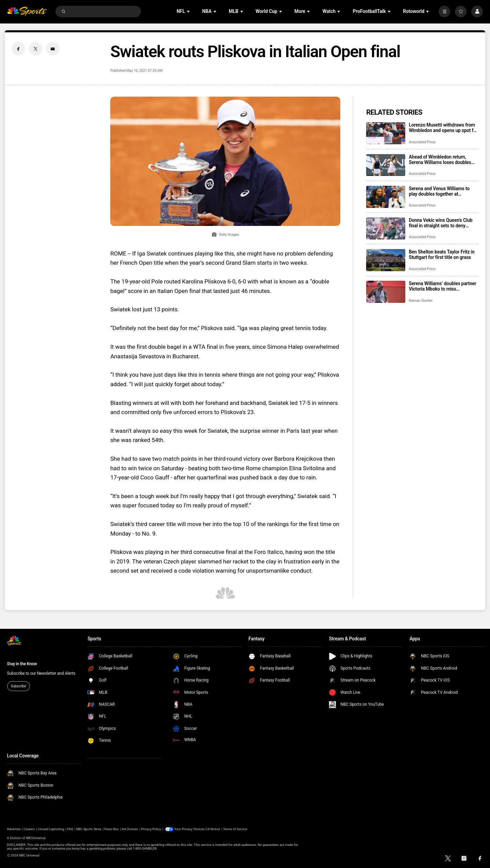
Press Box (111, 829)
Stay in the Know (22, 664)
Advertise (14, 829)
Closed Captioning (51, 829)
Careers (29, 829)
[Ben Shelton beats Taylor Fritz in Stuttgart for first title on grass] (386, 260)
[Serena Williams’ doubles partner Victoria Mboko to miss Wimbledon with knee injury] (386, 292)
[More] (444, 12)
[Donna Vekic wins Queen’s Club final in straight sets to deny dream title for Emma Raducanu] (386, 228)
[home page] (27, 12)
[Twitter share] (36, 49)
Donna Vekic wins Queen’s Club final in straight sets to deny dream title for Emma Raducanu (441, 223)
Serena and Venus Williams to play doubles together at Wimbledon (439, 191)
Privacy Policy (151, 829)
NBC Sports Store (89, 829)
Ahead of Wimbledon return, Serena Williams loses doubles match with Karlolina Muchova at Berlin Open (442, 160)
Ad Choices (130, 829)
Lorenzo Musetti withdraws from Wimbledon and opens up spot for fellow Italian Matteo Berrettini (443, 128)
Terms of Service (235, 829)
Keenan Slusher (421, 301)
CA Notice (213, 829)
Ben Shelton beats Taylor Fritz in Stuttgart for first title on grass (442, 255)
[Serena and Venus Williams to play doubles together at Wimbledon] (386, 197)
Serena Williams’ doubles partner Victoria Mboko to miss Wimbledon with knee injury (442, 286)
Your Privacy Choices (190, 829)
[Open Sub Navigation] (189, 11)
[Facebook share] (18, 49)
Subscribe (18, 686)
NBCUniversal (36, 838)
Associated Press (422, 142)
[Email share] (53, 49)
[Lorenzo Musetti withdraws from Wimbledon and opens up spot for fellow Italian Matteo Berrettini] (386, 133)
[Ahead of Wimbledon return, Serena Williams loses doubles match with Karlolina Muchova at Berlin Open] (386, 165)
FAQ (70, 829)
